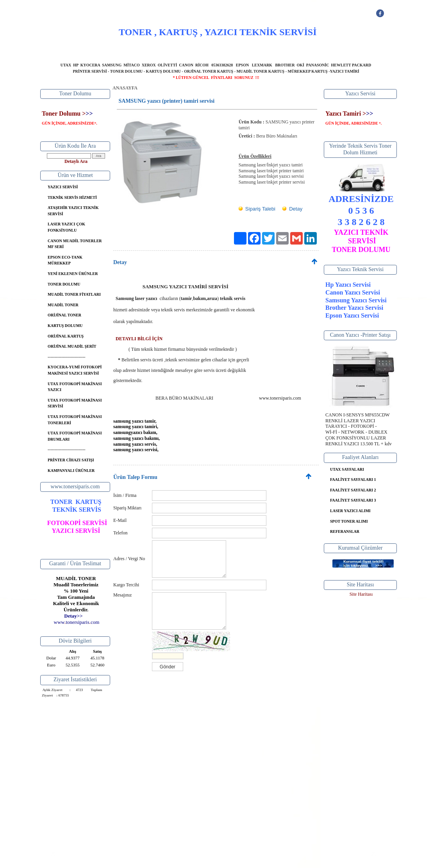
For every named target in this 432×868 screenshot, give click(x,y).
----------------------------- (67, 357)
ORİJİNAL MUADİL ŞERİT (72, 346)
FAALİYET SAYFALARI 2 (353, 490)
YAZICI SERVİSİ (202, 49)
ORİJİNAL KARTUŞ (66, 336)
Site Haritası (361, 594)
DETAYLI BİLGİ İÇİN (139, 339)
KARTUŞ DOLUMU (65, 326)
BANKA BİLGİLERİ (250, 49)
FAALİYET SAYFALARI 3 (353, 500)
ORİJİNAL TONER (64, 315)
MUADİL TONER (63, 305)
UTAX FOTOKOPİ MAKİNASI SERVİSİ (75, 403)
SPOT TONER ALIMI (349, 521)
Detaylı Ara (76, 161)
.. (77, 622)
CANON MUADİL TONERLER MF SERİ (75, 244)
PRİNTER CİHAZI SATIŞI (71, 460)
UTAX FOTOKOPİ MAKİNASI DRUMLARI (75, 436)
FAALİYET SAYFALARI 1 (353, 480)
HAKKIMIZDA (158, 49)
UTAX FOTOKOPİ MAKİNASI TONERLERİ (75, 420)
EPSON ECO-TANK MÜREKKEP (65, 260)
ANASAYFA (120, 49)
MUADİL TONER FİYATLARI (74, 294)
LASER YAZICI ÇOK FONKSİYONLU (66, 227)
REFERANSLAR (345, 531)
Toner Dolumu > (64, 113)
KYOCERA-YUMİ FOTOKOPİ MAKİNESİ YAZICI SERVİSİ (75, 370)
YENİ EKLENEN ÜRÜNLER (73, 274)
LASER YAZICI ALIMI (350, 511)
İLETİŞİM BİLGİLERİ (304, 49)
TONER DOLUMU (64, 284)
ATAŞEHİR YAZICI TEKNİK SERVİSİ (73, 211)
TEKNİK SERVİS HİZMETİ (72, 197)
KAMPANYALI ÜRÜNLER (71, 471)
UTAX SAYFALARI (347, 469)
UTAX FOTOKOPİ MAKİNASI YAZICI (75, 387)
